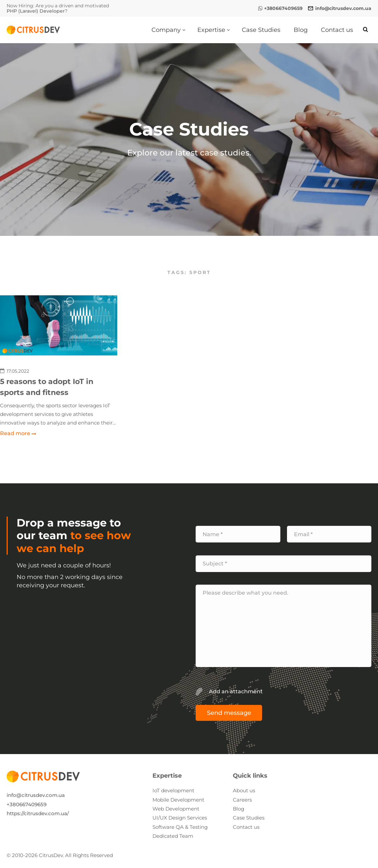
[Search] (366, 30)
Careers (242, 800)
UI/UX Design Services (180, 818)
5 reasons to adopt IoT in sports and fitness (47, 387)
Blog (238, 809)
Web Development (176, 809)
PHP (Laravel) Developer (36, 11)
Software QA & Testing (180, 827)
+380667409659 (27, 804)
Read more (15, 434)
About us (244, 790)
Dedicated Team (173, 836)
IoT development (173, 790)
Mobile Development (178, 800)
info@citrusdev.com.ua (36, 795)
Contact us (246, 827)
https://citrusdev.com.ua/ (38, 813)
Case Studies (249, 818)
